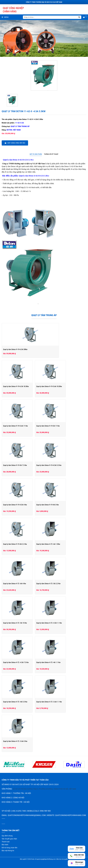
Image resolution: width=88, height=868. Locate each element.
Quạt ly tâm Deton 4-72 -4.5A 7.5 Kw (16, 662)
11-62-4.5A (20, 123)
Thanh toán (6, 842)
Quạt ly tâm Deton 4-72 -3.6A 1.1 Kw (59, 702)
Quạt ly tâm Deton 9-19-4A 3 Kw (58, 505)
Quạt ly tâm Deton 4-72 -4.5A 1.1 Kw (59, 623)
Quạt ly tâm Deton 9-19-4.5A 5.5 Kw (59, 465)
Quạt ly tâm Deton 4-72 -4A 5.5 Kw (15, 702)
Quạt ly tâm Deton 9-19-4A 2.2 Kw (15, 544)
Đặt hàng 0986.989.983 (15, 143)
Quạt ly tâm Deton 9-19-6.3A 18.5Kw (16, 386)
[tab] (36, 154)
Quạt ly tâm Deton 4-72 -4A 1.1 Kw (59, 662)
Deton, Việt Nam (14, 130)
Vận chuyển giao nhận (9, 839)
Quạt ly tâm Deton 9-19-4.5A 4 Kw (15, 505)
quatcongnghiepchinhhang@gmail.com (27, 815)
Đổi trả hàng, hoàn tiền (9, 848)
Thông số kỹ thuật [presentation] (51, 154)
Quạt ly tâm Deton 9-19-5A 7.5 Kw (15, 465)
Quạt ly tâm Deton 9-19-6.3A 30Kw (15, 349)
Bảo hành (5, 845)
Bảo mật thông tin (8, 851)
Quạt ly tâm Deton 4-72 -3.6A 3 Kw (15, 741)
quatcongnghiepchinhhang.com (70, 815)
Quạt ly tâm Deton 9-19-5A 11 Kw (58, 426)
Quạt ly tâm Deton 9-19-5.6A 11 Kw (15, 426)
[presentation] (4, 38)
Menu (5, 17)
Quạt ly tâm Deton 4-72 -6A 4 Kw (15, 584)
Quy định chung (7, 836)
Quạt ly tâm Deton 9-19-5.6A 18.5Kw (59, 386)
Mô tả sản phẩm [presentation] (36, 154)
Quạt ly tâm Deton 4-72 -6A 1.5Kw (58, 544)
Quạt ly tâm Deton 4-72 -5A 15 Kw (15, 623)
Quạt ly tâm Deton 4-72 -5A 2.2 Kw (59, 584)
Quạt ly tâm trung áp (20, 126)
